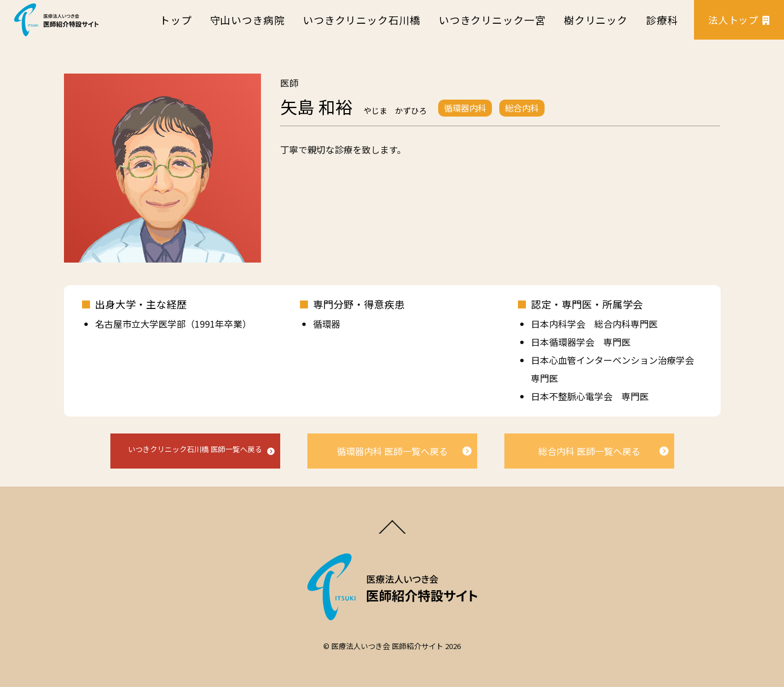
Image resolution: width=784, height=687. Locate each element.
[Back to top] (392, 533)
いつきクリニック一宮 (492, 20)
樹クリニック (596, 20)
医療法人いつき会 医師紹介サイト (387, 646)
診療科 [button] (662, 20)
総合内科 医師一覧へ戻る (589, 451)
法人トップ (739, 20)
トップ (176, 20)
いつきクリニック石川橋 (362, 20)
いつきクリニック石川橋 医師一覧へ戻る (195, 449)
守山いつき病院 (247, 20)
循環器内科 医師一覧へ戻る (392, 451)
